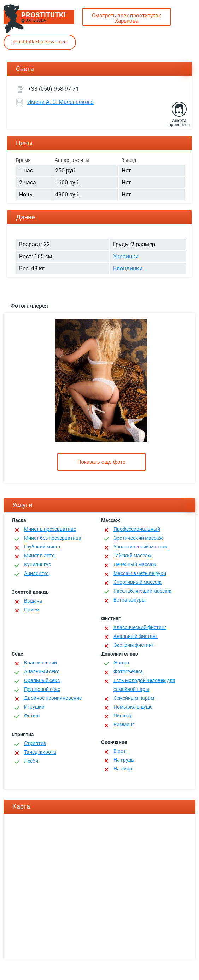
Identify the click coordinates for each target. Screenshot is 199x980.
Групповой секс (42, 689)
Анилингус (36, 573)
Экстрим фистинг (134, 645)
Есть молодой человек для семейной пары (144, 685)
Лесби (31, 761)
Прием (32, 610)
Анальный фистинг (136, 636)
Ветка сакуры (130, 600)
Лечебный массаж (135, 564)
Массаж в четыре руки (140, 573)
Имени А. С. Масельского (60, 102)
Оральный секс (42, 680)
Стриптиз (35, 743)
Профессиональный (137, 529)
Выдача (33, 601)
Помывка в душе (133, 707)
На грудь (124, 760)
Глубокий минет (42, 547)
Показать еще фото (101, 462)
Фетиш (32, 716)
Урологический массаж (141, 547)
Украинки (126, 256)
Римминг (124, 724)
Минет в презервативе (50, 529)
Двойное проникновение (53, 698)
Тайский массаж (133, 556)
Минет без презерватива (53, 538)
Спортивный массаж (137, 582)
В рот (120, 751)
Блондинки (128, 268)
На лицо (123, 769)
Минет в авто (39, 556)
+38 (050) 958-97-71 (53, 89)
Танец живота (40, 752)
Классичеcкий (40, 663)
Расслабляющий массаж (142, 591)
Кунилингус (37, 564)
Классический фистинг (140, 627)
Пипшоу (123, 716)
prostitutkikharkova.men (40, 42)
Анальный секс (42, 671)
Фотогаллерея (29, 306)
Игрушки (34, 707)
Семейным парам (134, 698)
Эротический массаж (138, 538)
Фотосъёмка (128, 671)
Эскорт (122, 663)
